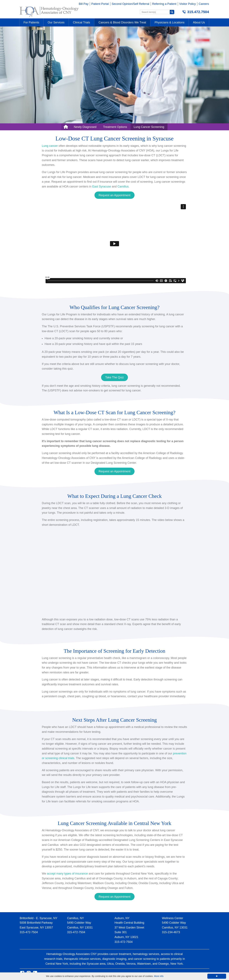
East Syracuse (102, 187)
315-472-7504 (29, 932)
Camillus (123, 187)
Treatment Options (115, 127)
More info (159, 976)
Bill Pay (84, 4)
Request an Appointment (114, 195)
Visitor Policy (188, 4)
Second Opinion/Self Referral (130, 4)
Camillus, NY (76, 918)
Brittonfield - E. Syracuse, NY (39, 918)
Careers (204, 4)
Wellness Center (173, 918)
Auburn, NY (122, 918)
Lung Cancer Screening (149, 127)
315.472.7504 (198, 12)
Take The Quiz (114, 377)
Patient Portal (100, 4)
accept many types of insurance (67, 874)
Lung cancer (50, 146)
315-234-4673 (171, 932)
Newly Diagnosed (85, 127)
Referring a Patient (164, 4)
